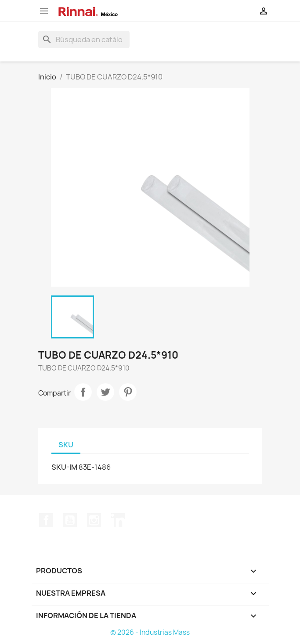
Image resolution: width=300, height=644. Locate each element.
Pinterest (128, 392)
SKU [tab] (66, 445)
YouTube (70, 520)
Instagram (94, 520)
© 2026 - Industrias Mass (150, 632)
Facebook (46, 520)
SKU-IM (64, 467)
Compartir (83, 392)
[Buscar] (84, 40)
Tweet (105, 392)
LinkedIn (118, 520)
